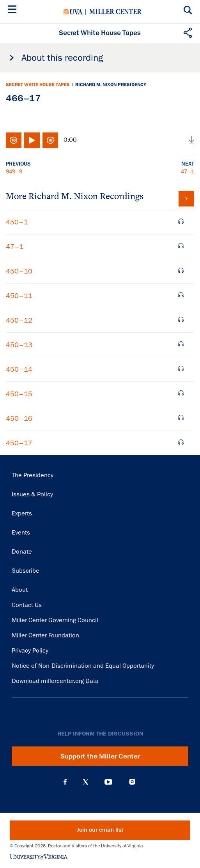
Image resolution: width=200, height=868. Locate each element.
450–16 (19, 418)
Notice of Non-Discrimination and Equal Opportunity (83, 666)
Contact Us (27, 605)
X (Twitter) (86, 782)
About (20, 590)
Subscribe (26, 571)
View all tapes (186, 199)
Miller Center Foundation (45, 635)
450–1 (17, 222)
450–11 (19, 296)
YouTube (108, 782)
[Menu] (14, 10)
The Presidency (33, 475)
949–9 (14, 171)
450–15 (19, 394)
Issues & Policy (32, 494)
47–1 (188, 171)
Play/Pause (32, 140)
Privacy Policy (30, 651)
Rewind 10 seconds (14, 140)
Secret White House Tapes (38, 85)
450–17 (19, 443)
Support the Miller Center (100, 756)
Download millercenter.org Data (55, 681)
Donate (22, 552)
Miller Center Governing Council (55, 620)
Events (21, 533)
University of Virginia (73, 12)
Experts (22, 513)
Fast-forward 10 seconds (50, 140)
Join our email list (100, 830)
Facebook (65, 782)
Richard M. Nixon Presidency (111, 85)
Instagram (132, 782)
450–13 (19, 345)
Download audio (191, 140)
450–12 (19, 320)
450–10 (19, 271)
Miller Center (115, 12)
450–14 (19, 369)
